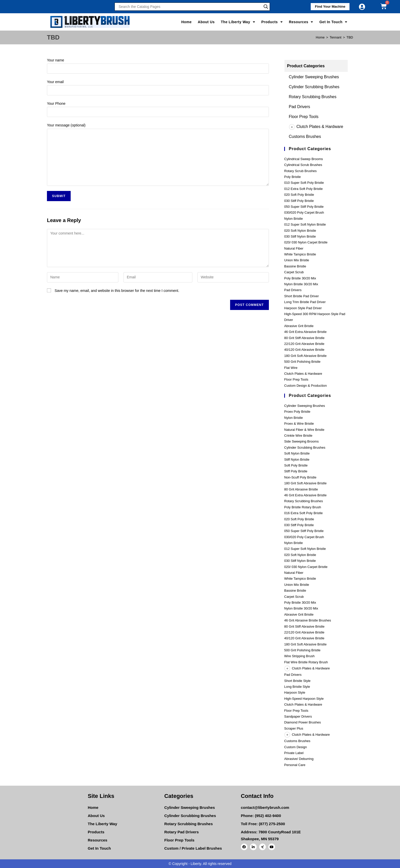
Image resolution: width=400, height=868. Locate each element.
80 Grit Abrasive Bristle (301, 489)
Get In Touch (333, 22)
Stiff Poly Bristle (296, 471)
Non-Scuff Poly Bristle (300, 477)
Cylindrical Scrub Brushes (303, 165)
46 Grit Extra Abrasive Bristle (305, 332)
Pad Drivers (299, 107)
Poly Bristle (292, 177)
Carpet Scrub (294, 272)
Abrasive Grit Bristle (299, 326)
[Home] (320, 37)
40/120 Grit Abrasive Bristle (304, 350)
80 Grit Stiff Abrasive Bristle (304, 338)
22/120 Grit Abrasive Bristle (304, 344)
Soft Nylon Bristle (297, 453)
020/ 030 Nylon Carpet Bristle (306, 242)
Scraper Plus (294, 728)
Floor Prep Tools (304, 117)
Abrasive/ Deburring (299, 759)
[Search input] (190, 7)
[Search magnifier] (266, 7)
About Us (206, 22)
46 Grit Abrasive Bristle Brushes (308, 620)
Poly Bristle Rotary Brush (303, 507)
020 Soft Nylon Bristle (300, 231)
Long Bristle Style (297, 687)
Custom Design (296, 747)
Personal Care (295, 765)
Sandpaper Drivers (298, 716)
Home (186, 22)
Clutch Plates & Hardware (316, 127)
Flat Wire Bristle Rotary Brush (306, 662)
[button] (329, 7)
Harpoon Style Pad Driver (303, 308)
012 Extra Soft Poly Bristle (303, 189)
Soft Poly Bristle (296, 465)
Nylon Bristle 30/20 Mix (301, 284)
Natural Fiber (294, 248)
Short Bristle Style (297, 681)
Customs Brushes (305, 137)
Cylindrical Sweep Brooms (304, 159)
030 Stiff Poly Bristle (299, 201)
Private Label (294, 753)
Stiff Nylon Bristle (297, 459)
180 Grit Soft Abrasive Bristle (305, 356)
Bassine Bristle (295, 266)
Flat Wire (291, 368)
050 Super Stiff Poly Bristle (304, 207)
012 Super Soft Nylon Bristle (305, 224)
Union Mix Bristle (297, 260)
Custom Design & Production (305, 386)
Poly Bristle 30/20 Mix (300, 278)
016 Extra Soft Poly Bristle (303, 513)
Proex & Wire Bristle (299, 424)
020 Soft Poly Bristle (299, 195)
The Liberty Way (238, 22)
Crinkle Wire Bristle (298, 436)
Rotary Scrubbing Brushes (313, 97)
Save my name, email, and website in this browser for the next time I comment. (117, 291)
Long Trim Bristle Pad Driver (305, 302)
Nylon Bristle (293, 219)
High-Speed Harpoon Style (304, 699)
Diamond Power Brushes (303, 722)
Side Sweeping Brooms (301, 441)
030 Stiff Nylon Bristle (300, 236)
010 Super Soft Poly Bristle (304, 183)
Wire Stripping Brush (299, 656)
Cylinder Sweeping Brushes (314, 77)
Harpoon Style (295, 692)
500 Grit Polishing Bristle (302, 362)
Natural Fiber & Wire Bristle (304, 430)
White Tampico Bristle (300, 254)
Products (272, 22)
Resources (301, 22)
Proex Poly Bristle (297, 412)
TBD (350, 37)
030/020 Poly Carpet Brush (304, 212)
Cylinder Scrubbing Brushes (314, 87)
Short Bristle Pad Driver (302, 296)
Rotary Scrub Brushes (300, 171)
